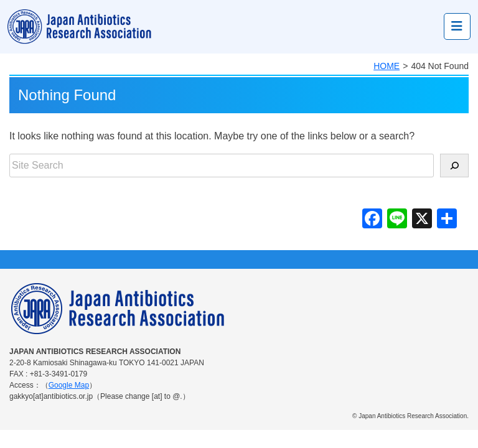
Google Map (69, 385)
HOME (387, 66)
